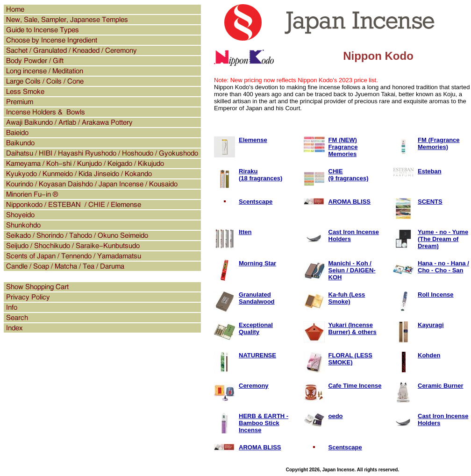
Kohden (429, 355)
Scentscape (256, 202)
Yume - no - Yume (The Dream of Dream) (443, 239)
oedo (336, 416)
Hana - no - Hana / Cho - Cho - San (443, 267)
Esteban (430, 171)
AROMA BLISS (350, 202)
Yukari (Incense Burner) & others (353, 328)
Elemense (253, 140)
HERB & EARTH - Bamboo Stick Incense (264, 423)
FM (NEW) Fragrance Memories (343, 147)
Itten (245, 232)
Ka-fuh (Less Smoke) (347, 298)
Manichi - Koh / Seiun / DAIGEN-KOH (352, 270)
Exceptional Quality (256, 328)
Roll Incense (436, 295)
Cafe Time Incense (355, 386)
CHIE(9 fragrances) (349, 175)
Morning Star (257, 263)
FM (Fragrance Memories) (439, 143)
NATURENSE (257, 355)
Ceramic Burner (441, 386)
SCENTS (430, 202)
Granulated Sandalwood (257, 298)
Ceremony (254, 386)
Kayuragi (431, 325)
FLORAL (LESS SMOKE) (350, 359)
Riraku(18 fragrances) (260, 175)
